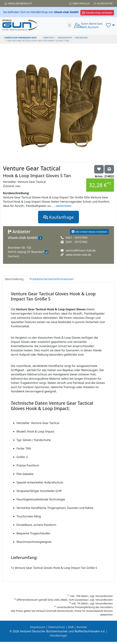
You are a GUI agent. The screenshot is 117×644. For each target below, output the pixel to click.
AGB (71, 627)
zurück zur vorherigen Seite (20, 38)
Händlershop (65, 38)
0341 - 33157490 (77, 238)
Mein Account (92, 25)
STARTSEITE (49, 38)
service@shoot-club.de (81, 250)
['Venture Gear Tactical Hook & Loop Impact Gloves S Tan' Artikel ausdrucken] (109, 169)
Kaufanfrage (58, 217)
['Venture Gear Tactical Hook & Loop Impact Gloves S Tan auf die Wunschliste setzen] (99, 169)
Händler (18, 3)
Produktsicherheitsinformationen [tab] (52, 279)
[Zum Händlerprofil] (40, 238)
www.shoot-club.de (78, 255)
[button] (110, 25)
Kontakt (82, 627)
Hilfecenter (103, 3)
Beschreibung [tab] (14, 279)
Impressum (38, 627)
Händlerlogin (59, 636)
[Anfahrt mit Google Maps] (46, 252)
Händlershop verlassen (97, 13)
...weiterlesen (63, 206)
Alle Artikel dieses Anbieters (89, 232)
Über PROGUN (79, 3)
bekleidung (82, 38)
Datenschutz (57, 627)
